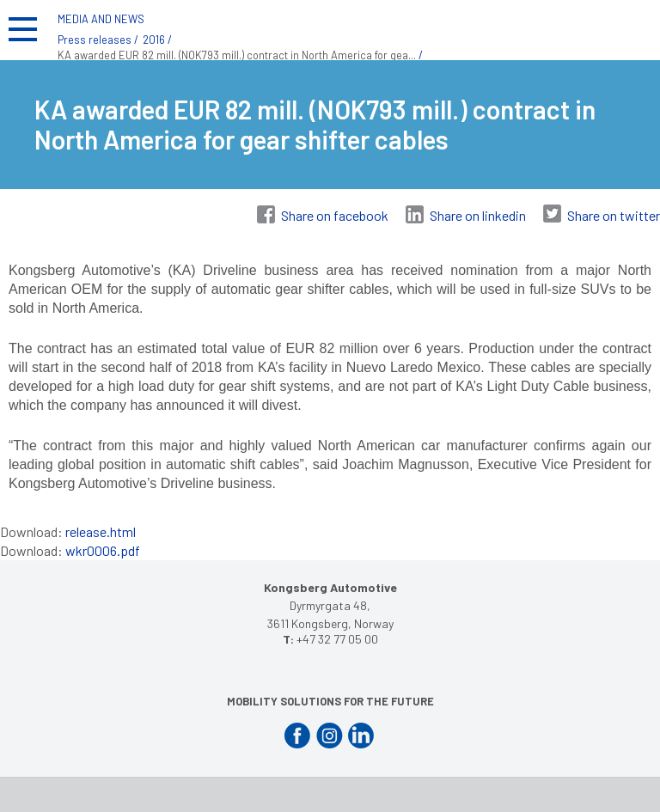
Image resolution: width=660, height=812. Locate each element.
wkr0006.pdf (103, 550)
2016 (154, 40)
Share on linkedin (478, 215)
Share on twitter (614, 215)
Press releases (95, 40)
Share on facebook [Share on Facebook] (335, 215)
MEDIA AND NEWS (101, 19)
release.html (101, 531)
